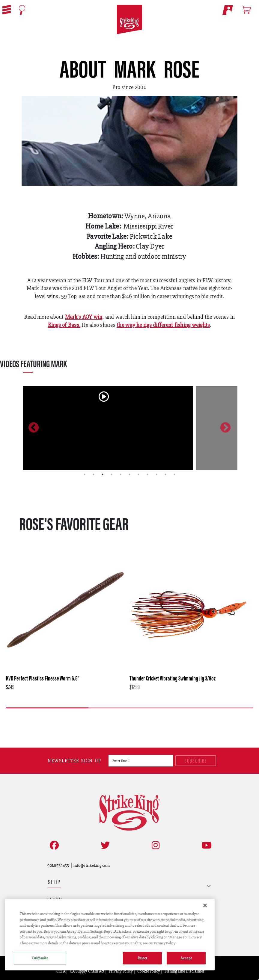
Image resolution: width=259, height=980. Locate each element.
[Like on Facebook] (53, 845)
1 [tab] (85, 474)
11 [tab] (174, 474)
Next (225, 428)
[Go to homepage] (130, 20)
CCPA (61, 971)
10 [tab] (165, 474)
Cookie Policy (149, 971)
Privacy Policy (121, 971)
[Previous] (120, 717)
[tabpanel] (108, 428)
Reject (143, 958)
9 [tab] (156, 474)
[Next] (138, 717)
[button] (7, 10)
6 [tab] (129, 474)
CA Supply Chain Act (87, 971)
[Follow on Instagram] (154, 845)
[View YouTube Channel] (205, 845)
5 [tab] (121, 474)
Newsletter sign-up (74, 761)
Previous (34, 428)
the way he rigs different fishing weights (163, 325)
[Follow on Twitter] (104, 845)
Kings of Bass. (64, 325)
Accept (186, 958)
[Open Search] (22, 10)
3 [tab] (103, 474)
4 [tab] (112, 474)
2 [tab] (94, 474)
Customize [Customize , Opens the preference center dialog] (40, 958)
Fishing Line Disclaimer (185, 971)
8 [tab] (147, 474)
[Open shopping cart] (249, 10)
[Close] (205, 905)
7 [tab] (138, 474)
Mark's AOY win (84, 317)
